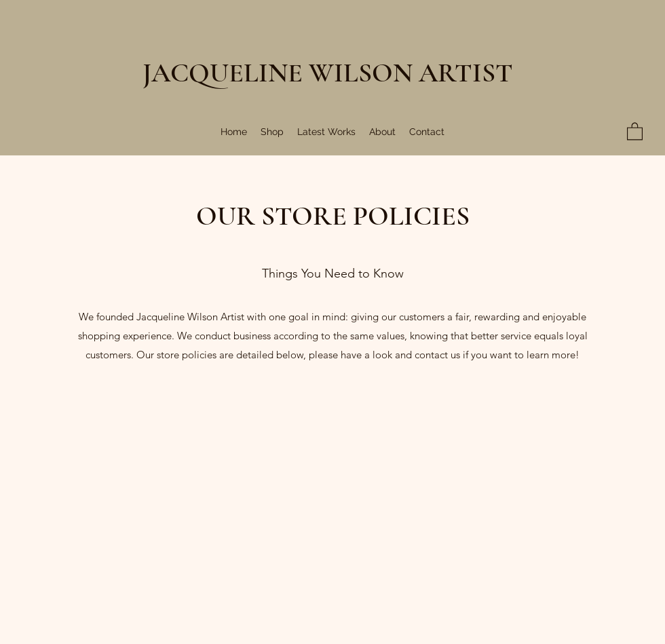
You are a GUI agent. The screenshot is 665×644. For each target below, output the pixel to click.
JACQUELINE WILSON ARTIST (328, 73)
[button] (635, 131)
